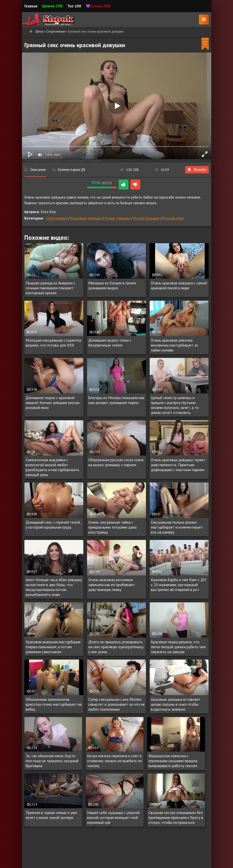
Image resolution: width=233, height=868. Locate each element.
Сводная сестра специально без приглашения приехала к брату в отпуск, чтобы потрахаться (176, 817)
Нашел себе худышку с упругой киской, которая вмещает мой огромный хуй (113, 817)
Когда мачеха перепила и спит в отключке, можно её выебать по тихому (115, 761)
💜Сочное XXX (98, 6)
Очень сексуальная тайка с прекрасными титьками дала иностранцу (112, 527)
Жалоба (197, 170)
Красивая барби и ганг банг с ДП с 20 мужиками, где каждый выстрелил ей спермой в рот (179, 585)
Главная (31, 6)
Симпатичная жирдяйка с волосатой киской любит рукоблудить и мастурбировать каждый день (52, 467)
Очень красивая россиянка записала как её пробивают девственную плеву (112, 585)
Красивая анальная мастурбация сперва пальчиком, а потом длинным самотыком (53, 647)
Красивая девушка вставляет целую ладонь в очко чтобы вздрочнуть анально (176, 704)
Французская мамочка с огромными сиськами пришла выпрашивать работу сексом (173, 761)
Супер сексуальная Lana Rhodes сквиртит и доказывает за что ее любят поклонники (116, 704)
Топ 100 (74, 6)
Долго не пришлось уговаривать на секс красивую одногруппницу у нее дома (116, 647)
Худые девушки (118, 218)
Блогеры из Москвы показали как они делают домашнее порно (116, 400)
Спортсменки (57, 218)
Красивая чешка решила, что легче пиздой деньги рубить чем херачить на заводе (178, 647)
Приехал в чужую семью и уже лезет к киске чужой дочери (51, 815)
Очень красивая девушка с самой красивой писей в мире (179, 285)
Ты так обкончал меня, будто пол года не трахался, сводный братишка (52, 761)
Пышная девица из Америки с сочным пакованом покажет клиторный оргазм (50, 288)
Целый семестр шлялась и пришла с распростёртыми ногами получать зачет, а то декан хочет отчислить (175, 405)
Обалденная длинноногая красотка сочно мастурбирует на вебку (54, 704)
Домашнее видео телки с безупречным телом (110, 343)
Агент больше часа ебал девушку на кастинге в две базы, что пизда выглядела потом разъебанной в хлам (54, 587)
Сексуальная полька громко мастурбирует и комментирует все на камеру (177, 527)
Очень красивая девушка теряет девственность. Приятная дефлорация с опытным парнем (178, 465)
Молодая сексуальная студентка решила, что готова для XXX (53, 343)
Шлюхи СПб (52, 6)
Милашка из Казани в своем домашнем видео (112, 285)
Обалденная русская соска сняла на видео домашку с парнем (116, 462)
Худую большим (147, 218)
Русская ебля (173, 218)
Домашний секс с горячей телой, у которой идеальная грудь (53, 525)
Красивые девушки (86, 218)
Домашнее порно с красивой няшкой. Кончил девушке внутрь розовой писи (53, 403)
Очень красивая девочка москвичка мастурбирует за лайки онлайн (174, 345)
